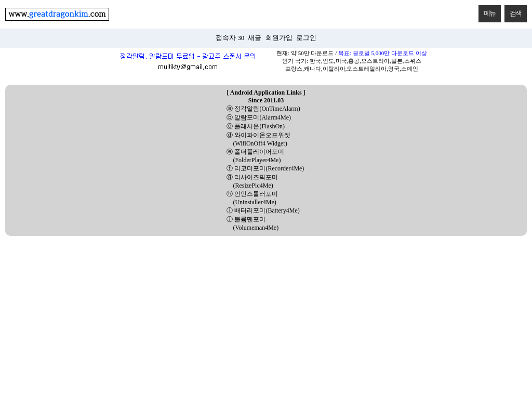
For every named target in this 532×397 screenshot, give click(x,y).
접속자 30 (230, 38)
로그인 (306, 38)
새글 (255, 38)
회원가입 (279, 38)
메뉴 (487, 11)
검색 (513, 11)
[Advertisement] (266, 314)
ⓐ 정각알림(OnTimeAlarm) (263, 109)
